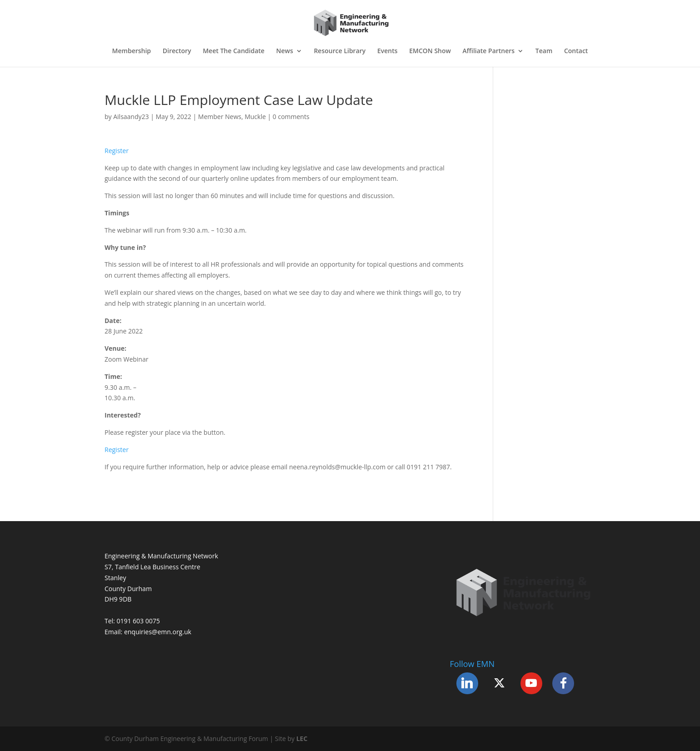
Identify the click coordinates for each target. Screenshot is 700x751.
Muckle (255, 117)
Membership (132, 51)
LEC (302, 739)
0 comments (291, 117)
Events (387, 51)
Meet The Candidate (234, 51)
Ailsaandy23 (131, 117)
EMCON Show (430, 51)
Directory (177, 51)
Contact (576, 51)
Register (117, 151)
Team (544, 51)
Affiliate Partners (489, 51)
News (285, 51)
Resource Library (340, 51)
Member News (220, 117)
